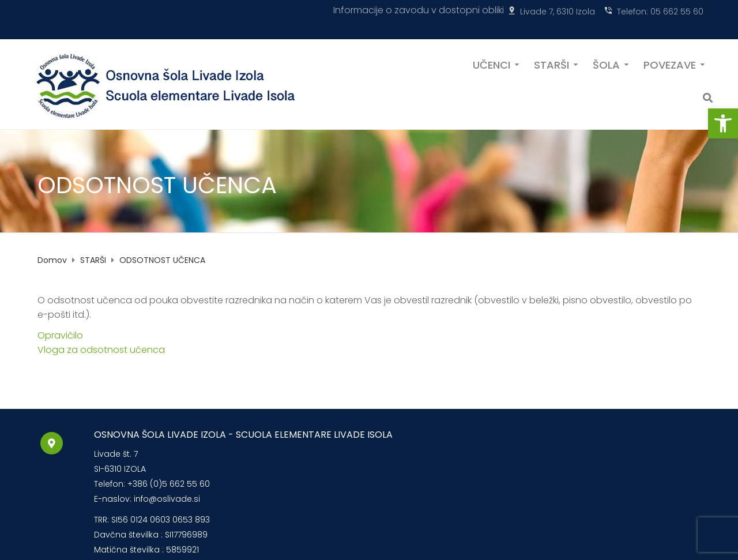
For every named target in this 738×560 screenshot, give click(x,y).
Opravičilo (60, 335)
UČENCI (492, 64)
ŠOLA (606, 64)
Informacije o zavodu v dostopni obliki (419, 10)
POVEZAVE (670, 64)
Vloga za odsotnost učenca (101, 350)
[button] (723, 123)
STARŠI (551, 64)
